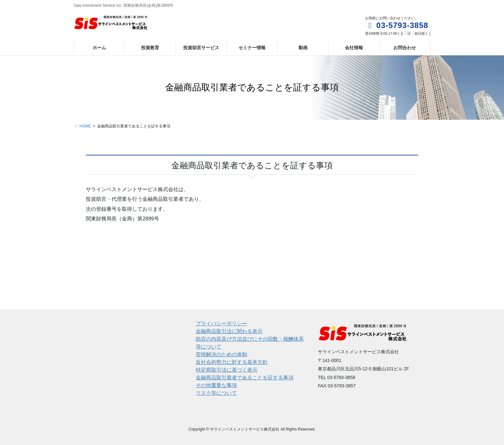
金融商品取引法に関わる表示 (229, 331)
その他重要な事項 (216, 385)
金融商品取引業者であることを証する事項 (245, 378)
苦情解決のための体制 (221, 354)
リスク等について (216, 393)
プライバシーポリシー (221, 324)
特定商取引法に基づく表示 (227, 370)
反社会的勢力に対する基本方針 (232, 362)
